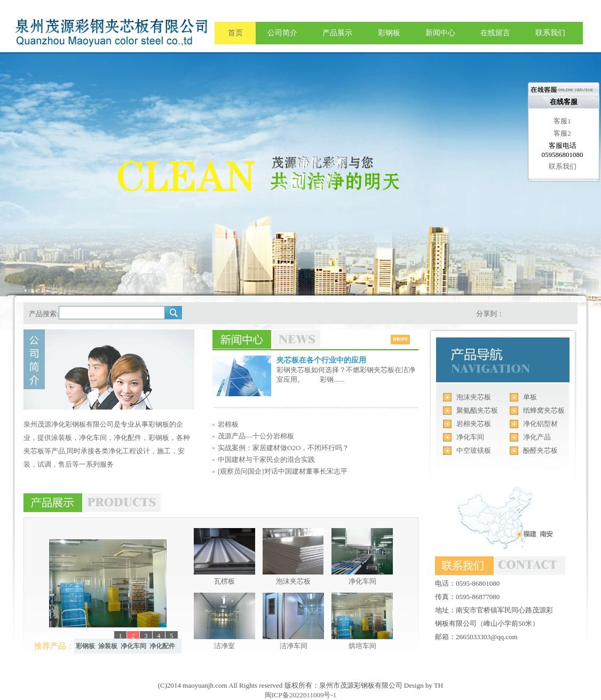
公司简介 (282, 33)
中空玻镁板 (474, 450)
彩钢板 (389, 33)
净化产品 (537, 437)
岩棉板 (228, 424)
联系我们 (550, 33)
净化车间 (470, 437)
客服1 (562, 121)
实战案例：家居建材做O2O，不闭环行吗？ (283, 448)
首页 (235, 33)
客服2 (562, 133)
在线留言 (495, 33)
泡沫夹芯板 (474, 397)
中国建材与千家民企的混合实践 (266, 459)
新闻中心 (440, 33)
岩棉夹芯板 (474, 424)
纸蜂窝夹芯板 (544, 410)
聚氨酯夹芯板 (477, 410)
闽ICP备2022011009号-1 (301, 695)
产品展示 (337, 33)
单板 (530, 397)
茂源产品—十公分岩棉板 (256, 436)
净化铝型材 (540, 424)
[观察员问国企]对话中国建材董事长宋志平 (283, 471)
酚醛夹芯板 (540, 450)
